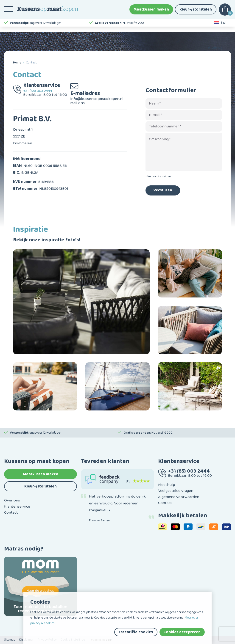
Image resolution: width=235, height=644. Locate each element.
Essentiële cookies (136, 632)
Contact (31, 63)
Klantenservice (17, 506)
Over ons (12, 500)
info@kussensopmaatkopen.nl (97, 99)
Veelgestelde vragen (176, 491)
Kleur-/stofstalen (196, 11)
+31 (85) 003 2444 (38, 91)
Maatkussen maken (151, 11)
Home (17, 63)
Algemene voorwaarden (179, 497)
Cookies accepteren (182, 632)
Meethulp (167, 485)
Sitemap (10, 640)
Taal (220, 28)
